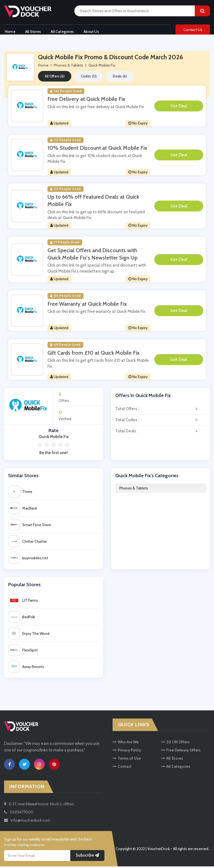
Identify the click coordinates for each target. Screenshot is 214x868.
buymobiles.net (28, 560)
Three (20, 493)
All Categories (64, 31)
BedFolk (22, 619)
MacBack (23, 510)
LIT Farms (23, 602)
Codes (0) (89, 78)
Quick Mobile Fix (102, 67)
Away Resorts (26, 668)
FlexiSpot (23, 652)
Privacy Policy (127, 752)
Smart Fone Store (30, 526)
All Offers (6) (55, 78)
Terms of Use (127, 760)
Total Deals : (161, 433)
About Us (94, 31)
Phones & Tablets (134, 490)
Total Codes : (161, 421)
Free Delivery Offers (181, 752)
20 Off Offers (175, 744)
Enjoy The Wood (29, 635)
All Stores (33, 31)
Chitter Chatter (28, 543)
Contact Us (193, 30)
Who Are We (126, 744)
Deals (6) (120, 78)
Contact (122, 768)
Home (9, 31)
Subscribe (87, 857)
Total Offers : (161, 410)
